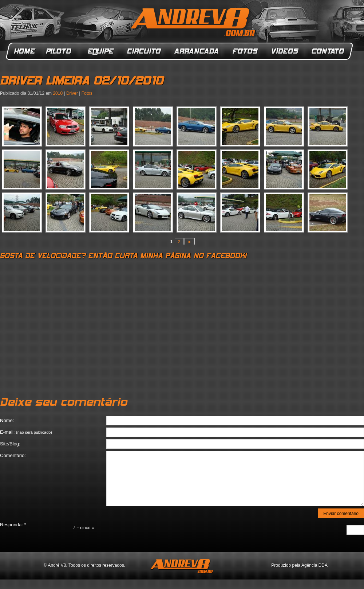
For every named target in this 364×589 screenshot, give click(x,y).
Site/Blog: (10, 444)
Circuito (144, 51)
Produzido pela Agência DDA (299, 565)
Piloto (61, 51)
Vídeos (285, 51)
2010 (58, 93)
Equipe (100, 51)
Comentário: (13, 455)
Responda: (13, 525)
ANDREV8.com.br (194, 23)
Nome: (7, 420)
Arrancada (197, 51)
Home (25, 51)
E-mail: (26, 432)
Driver (72, 93)
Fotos (245, 51)
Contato (329, 51)
